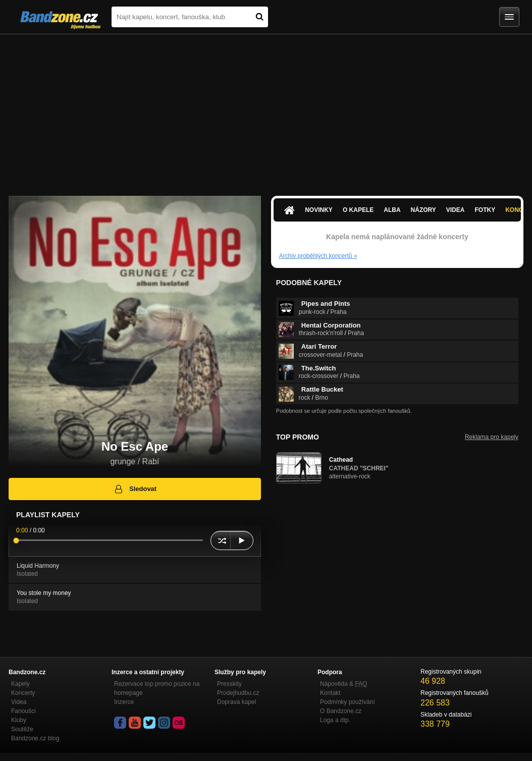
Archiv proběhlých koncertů (318, 256)
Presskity (229, 684)
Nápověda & (343, 684)
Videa (456, 210)
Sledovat (135, 489)
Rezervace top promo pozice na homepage (157, 688)
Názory (423, 210)
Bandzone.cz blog (35, 738)
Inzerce (124, 702)
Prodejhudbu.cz (238, 693)
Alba (392, 210)
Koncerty (23, 693)
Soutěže (22, 729)
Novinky (319, 210)
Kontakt (330, 693)
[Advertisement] (266, 110)
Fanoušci (23, 711)
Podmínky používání (348, 702)
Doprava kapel (236, 702)
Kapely (20, 684)
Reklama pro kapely (492, 437)
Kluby (19, 720)
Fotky (485, 210)
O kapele (358, 210)
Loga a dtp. (335, 720)
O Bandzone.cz (341, 711)
